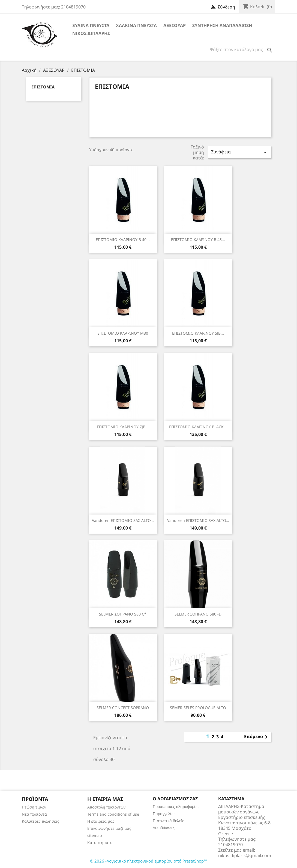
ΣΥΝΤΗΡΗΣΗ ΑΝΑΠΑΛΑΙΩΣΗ (222, 25)
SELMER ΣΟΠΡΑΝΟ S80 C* (123, 614)
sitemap (95, 835)
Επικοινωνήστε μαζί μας (109, 828)
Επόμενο (257, 737)
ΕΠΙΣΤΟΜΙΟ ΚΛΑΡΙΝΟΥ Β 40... (123, 240)
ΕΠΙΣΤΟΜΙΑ (43, 87)
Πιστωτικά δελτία (169, 821)
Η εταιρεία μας (101, 821)
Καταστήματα (100, 842)
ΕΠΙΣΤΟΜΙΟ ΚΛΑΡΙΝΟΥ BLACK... (198, 427)
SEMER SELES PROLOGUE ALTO (198, 708)
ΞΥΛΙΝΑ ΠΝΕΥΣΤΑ (91, 25)
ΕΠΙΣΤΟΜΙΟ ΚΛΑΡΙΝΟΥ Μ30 (123, 333)
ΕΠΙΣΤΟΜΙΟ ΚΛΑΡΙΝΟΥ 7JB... (123, 427)
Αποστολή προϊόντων (106, 807)
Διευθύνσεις (164, 828)
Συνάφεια (240, 152)
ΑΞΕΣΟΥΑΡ (175, 25)
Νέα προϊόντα (34, 814)
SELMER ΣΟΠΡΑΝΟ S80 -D (198, 614)
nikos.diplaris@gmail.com (245, 855)
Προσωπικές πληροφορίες (176, 806)
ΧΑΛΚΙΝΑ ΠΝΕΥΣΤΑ (136, 25)
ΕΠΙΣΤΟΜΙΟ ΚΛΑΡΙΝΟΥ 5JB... (198, 333)
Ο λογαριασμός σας (175, 799)
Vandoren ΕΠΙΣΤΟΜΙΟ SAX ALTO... (123, 520)
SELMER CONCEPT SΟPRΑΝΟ (123, 708)
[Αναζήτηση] (241, 49)
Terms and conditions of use (113, 814)
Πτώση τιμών (34, 807)
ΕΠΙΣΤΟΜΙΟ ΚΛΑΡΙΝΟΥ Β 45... (198, 240)
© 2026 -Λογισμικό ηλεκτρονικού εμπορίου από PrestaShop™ (148, 861)
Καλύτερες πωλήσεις (40, 821)
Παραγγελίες (164, 814)
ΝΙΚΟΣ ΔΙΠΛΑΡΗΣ (91, 33)
